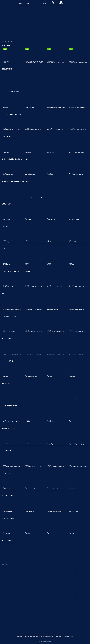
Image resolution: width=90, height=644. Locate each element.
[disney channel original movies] (37, 3)
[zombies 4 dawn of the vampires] (16, 79)
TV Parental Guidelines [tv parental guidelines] (69, 637)
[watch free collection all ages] (45, 79)
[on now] (45, 3)
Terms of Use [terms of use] (59, 637)
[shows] (29, 3)
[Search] (53, 3)
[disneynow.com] (5, 2)
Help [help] (52, 639)
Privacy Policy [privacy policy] (19, 637)
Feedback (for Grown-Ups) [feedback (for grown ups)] (42, 639)
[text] (5, 60)
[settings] (61, 3)
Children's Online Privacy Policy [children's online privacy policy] (32, 637)
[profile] (69, 3)
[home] (21, 3)
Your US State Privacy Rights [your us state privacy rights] (47, 637)
